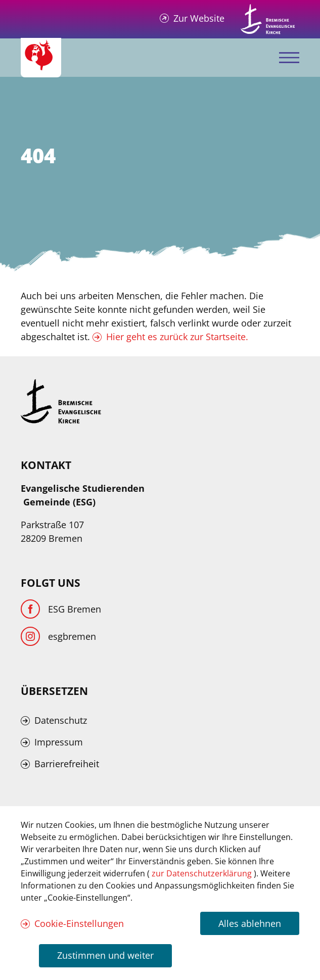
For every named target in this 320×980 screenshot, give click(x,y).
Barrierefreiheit (67, 764)
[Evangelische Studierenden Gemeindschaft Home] (41, 58)
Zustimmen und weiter (105, 955)
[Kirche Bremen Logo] (61, 401)
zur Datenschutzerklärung (203, 873)
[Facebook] (61, 609)
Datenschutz (61, 720)
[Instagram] (58, 636)
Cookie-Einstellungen (79, 923)
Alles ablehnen (250, 923)
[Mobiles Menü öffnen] (289, 58)
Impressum (59, 742)
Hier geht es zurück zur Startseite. (177, 337)
